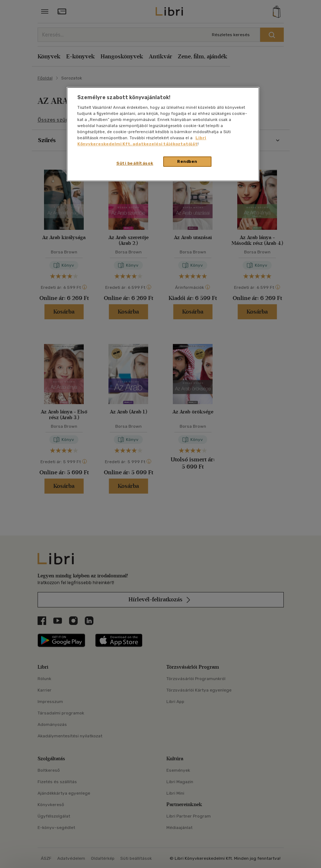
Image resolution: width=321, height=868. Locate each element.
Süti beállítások (135, 163)
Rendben (187, 161)
